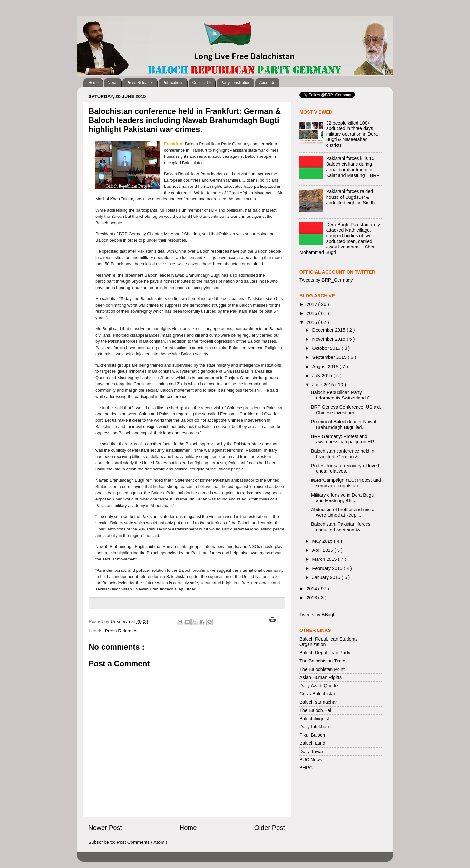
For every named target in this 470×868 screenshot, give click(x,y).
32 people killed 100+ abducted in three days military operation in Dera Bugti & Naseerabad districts (352, 134)
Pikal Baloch (312, 735)
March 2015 (325, 559)
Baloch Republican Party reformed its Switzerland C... (343, 395)
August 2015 (326, 367)
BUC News (311, 760)
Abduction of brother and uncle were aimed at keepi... (343, 512)
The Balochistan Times (323, 661)
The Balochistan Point (322, 669)
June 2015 (324, 385)
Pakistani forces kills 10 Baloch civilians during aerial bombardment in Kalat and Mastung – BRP (353, 167)
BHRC (306, 768)
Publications (173, 83)
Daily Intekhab (314, 727)
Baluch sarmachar (318, 702)
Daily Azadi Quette (318, 686)
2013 (312, 598)
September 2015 (330, 357)
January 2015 (327, 577)
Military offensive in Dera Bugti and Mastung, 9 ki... (342, 498)
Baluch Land (312, 743)
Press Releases (140, 83)
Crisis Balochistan (318, 694)
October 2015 (327, 348)
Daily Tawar (311, 752)
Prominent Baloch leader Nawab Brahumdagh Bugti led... (344, 424)
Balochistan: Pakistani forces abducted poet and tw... (341, 527)
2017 (312, 304)
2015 (312, 322)
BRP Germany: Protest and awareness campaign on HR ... (345, 439)
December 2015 (329, 330)
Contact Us (202, 83)
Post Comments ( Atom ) (142, 842)
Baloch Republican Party (325, 653)
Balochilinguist (314, 719)
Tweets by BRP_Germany (326, 280)
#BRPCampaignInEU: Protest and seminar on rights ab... (346, 483)
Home (93, 83)
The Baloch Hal (315, 710)
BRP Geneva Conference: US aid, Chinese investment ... (346, 410)
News (113, 83)
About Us (267, 83)
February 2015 (328, 568)
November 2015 (329, 339)
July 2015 (323, 376)
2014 (312, 589)
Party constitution (235, 83)
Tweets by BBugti (317, 615)
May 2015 (323, 541)
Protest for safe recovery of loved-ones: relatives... (346, 468)
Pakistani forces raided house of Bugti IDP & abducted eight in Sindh (350, 197)
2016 (312, 313)
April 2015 (323, 550)
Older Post (270, 828)
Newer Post (105, 828)
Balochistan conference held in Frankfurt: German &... (343, 454)
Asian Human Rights (321, 677)
